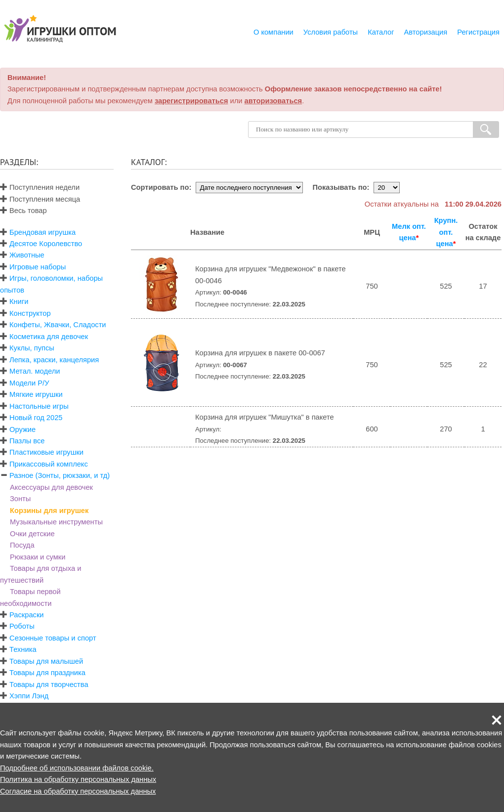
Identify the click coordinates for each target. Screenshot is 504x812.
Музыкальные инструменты (56, 522)
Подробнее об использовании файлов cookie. (77, 768)
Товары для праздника (47, 673)
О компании (273, 32)
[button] (497, 720)
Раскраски (26, 615)
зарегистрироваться (191, 101)
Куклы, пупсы (32, 348)
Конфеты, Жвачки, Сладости (58, 325)
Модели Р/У (29, 383)
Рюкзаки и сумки (38, 557)
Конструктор (30, 313)
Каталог (381, 32)
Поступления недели (40, 187)
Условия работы (331, 32)
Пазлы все (27, 441)
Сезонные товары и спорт (53, 638)
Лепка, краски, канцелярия (54, 360)
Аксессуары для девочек (51, 487)
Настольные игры (39, 406)
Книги (19, 301)
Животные (27, 255)
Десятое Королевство (46, 244)
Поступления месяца (40, 199)
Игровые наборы (38, 267)
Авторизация (426, 32)
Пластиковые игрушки (46, 452)
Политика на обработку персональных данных (78, 779)
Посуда (22, 545)
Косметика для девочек (49, 337)
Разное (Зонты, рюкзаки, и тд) (60, 475)
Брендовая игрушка (42, 232)
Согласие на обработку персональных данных (78, 791)
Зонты (20, 499)
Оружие (22, 429)
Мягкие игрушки (36, 394)
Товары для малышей (46, 661)
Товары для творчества (49, 684)
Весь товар (23, 211)
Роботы (22, 626)
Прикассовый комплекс (49, 464)
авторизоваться (273, 101)
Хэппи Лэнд (29, 696)
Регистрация (478, 32)
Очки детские (32, 534)
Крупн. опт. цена (446, 232)
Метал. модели (35, 371)
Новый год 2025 (36, 418)
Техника (23, 649)
